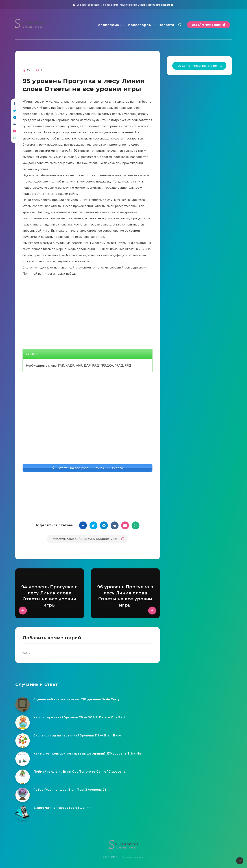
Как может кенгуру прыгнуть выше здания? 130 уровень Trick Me (87, 754)
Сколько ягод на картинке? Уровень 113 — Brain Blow (77, 735)
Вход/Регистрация (209, 25)
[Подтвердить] (221, 66)
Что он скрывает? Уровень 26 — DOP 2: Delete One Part (79, 717)
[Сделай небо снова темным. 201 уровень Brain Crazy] (23, 704)
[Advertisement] (88, 403)
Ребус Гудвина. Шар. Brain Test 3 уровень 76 (70, 790)
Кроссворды (140, 25)
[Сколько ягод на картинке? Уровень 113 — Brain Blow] (23, 741)
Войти (27, 653)
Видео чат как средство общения (62, 808)
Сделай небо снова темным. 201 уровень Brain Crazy (76, 699)
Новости (166, 25)
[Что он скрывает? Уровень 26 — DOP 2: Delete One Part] (23, 723)
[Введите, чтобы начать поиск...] (199, 66)
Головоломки (109, 25)
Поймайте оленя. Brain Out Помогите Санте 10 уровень (79, 772)
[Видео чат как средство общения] (23, 813)
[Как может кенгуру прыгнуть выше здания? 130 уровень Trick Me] (23, 759)
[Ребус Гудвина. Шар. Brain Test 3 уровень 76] (23, 795)
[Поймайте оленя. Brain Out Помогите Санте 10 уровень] (23, 777)
